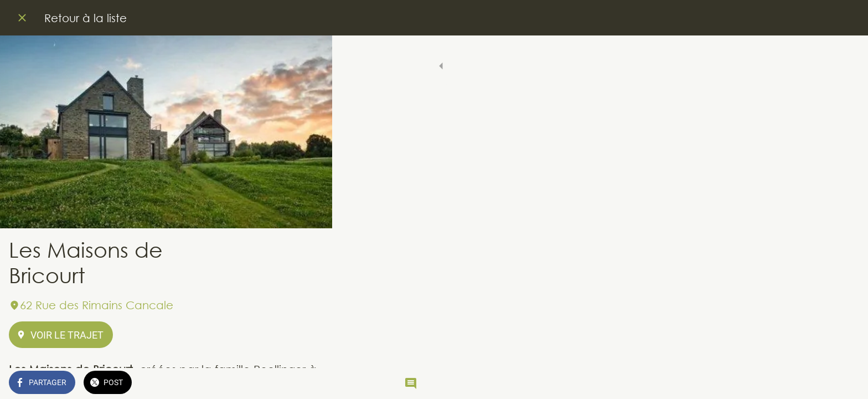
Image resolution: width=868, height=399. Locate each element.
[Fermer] (22, 18)
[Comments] (310, 383)
